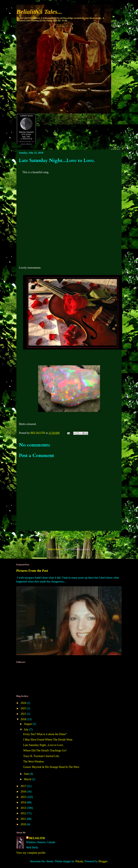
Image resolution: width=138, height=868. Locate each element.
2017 (24, 786)
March (28, 779)
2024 (24, 703)
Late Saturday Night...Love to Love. (43, 745)
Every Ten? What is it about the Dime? (45, 734)
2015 (24, 797)
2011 (24, 819)
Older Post (112, 539)
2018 (24, 719)
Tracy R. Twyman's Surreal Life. (41, 756)
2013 (24, 808)
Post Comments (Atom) (77, 549)
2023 (24, 708)
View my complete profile (31, 853)
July (27, 729)
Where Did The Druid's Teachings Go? (45, 750)
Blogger (103, 861)
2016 (24, 792)
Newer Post (27, 539)
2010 (24, 824)
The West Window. (34, 762)
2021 (24, 714)
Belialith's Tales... (39, 12)
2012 (24, 813)
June (27, 774)
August (28, 724)
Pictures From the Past (32, 571)
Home (70, 539)
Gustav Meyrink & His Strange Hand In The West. (51, 767)
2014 (24, 802)
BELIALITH (37, 838)
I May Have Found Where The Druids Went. (48, 740)
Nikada (79, 861)
